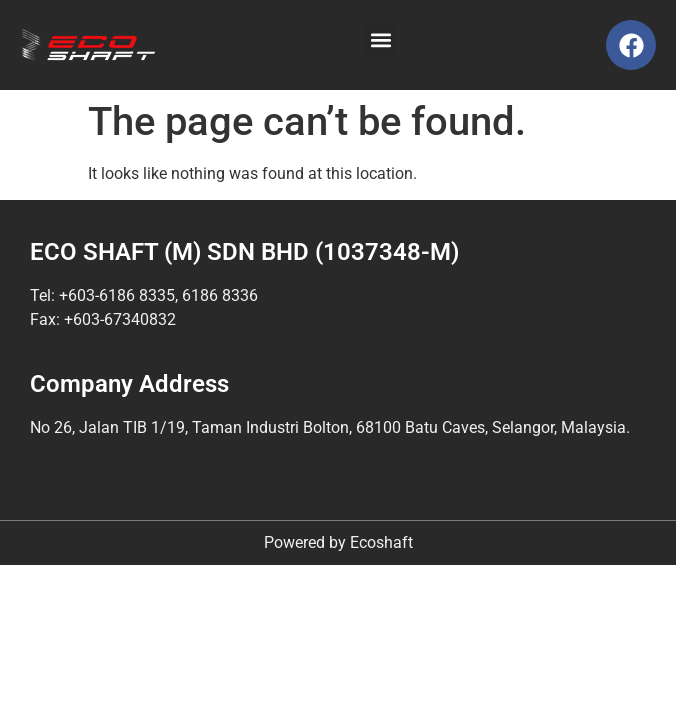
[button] (380, 40)
